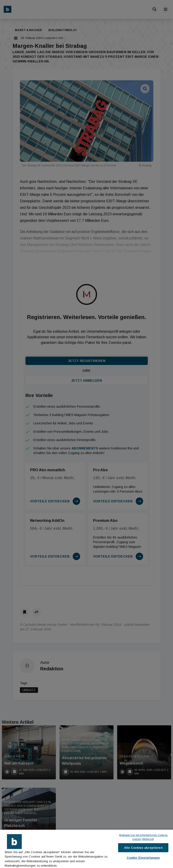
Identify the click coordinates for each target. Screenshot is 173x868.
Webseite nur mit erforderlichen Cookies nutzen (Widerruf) (143, 837)
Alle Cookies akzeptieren (143, 848)
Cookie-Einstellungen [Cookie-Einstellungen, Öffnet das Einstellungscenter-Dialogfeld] (143, 858)
